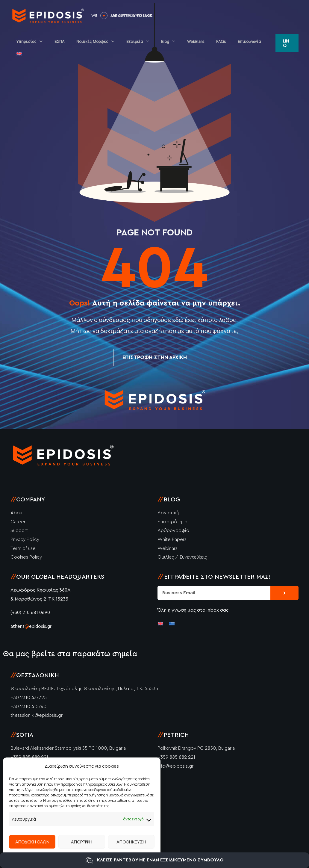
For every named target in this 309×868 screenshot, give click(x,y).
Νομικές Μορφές (103, 41)
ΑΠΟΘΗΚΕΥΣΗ (131, 842)
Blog (168, 41)
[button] (286, 41)
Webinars (194, 41)
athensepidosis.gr (32, 627)
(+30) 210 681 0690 (30, 613)
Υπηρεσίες (46, 41)
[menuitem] (262, 41)
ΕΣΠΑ (75, 41)
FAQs (215, 41)
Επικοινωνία (240, 41)
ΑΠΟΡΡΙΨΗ (82, 842)
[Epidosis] (48, 15)
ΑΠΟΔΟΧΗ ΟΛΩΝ (32, 842)
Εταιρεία (142, 41)
